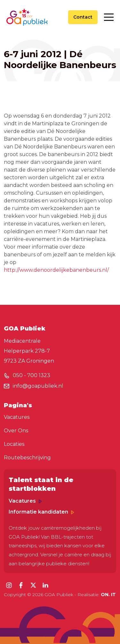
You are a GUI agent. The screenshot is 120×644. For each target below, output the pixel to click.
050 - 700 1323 (32, 375)
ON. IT (108, 595)
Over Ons (16, 431)
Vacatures (17, 417)
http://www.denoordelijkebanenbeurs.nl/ (56, 270)
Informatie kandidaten (41, 512)
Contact (83, 17)
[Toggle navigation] (109, 17)
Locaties (14, 444)
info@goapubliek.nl (38, 386)
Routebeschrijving (27, 458)
